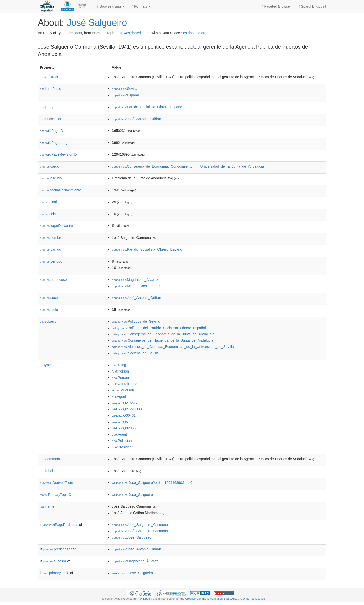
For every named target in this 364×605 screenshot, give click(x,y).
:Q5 (120, 422)
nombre (51, 238)
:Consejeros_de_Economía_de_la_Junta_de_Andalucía (163, 334)
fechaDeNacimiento (61, 190)
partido (51, 249)
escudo (51, 178)
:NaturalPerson (126, 384)
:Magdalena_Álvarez (135, 280)
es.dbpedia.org (195, 33)
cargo (50, 166)
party (47, 107)
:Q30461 (124, 415)
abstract (49, 77)
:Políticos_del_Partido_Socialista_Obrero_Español (159, 328)
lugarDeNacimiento (60, 226)
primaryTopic (56, 573)
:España (126, 95)
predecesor (54, 280)
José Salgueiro (97, 23)
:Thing (119, 365)
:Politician (122, 441)
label (46, 471)
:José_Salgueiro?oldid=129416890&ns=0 (152, 483)
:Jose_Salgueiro (132, 537)
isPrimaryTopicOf (56, 495)
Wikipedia (146, 599)
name (47, 506)
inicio (49, 214)
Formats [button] (141, 6)
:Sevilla (125, 89)
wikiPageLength (55, 143)
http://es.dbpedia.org (133, 33)
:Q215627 (125, 403)
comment (50, 459)
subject (48, 321)
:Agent (119, 397)
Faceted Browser (277, 6)
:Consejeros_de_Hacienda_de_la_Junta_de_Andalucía (163, 340)
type (45, 365)
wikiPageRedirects (61, 525)
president (75, 33)
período (51, 261)
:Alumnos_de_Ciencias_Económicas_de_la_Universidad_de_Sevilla (173, 347)
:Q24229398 (127, 409)
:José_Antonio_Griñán (136, 119)
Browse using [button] (111, 6)
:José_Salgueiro (132, 495)
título (49, 310)
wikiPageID (52, 131)
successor (51, 119)
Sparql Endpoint (312, 6)
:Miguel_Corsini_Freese (138, 286)
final (48, 202)
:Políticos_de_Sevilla (136, 321)
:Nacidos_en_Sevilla (135, 353)
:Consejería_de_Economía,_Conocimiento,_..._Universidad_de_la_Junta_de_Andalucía (188, 166)
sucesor (51, 298)
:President (122, 447)
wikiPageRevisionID (58, 154)
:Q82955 (124, 428)
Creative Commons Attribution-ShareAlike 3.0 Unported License (225, 599)
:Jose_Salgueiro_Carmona (140, 525)
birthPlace (51, 89)
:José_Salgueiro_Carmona (140, 531)
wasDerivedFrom (56, 483)
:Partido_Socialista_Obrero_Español (147, 107)
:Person (120, 371)
